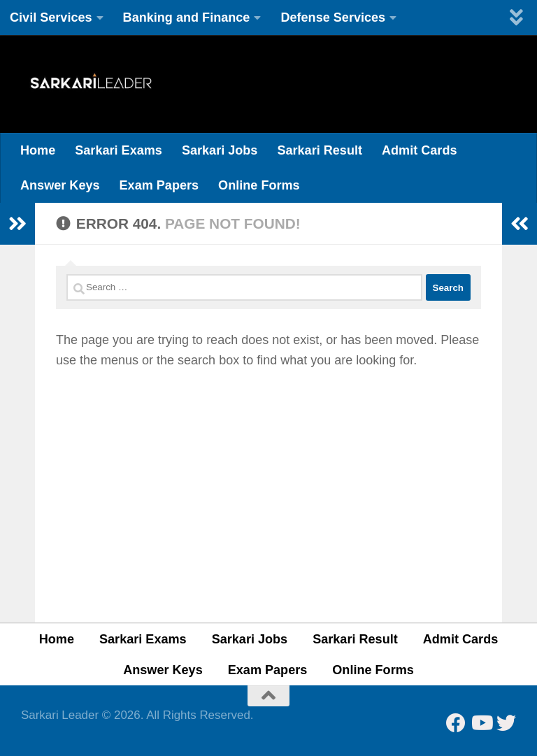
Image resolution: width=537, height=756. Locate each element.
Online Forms (259, 185)
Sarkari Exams (119, 150)
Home (38, 150)
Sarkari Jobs (220, 150)
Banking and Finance (187, 17)
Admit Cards (419, 150)
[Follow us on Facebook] (456, 723)
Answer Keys (60, 185)
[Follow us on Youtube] (481, 723)
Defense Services (333, 17)
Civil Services (51, 17)
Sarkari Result (320, 150)
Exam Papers (159, 185)
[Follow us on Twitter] (506, 723)
